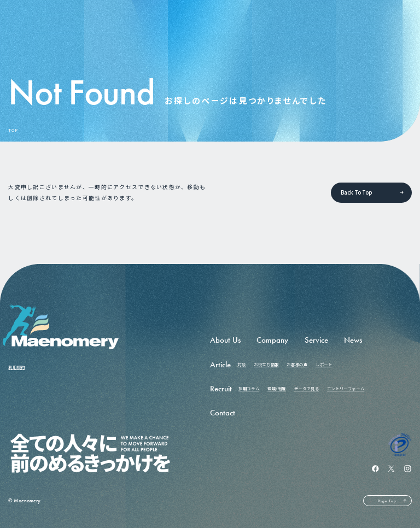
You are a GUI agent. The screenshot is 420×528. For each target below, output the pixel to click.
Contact (223, 413)
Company (272, 340)
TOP (13, 130)
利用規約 (16, 367)
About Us (225, 340)
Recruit (221, 389)
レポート (324, 364)
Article (220, 365)
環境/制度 (277, 388)
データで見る (307, 388)
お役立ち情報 (266, 364)
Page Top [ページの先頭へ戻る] (387, 501)
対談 (241, 364)
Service (316, 340)
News (353, 340)
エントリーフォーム (346, 388)
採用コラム (249, 388)
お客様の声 (297, 364)
